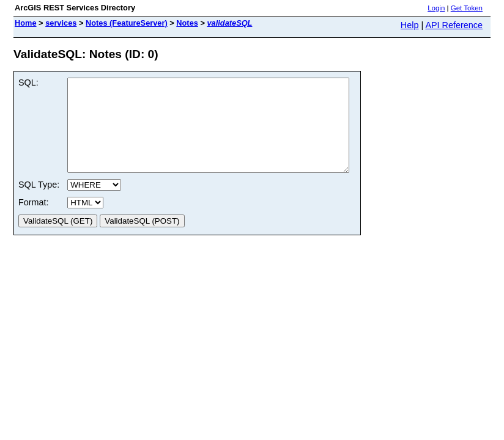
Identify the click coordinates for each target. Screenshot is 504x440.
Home (26, 23)
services (61, 23)
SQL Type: (39, 203)
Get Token (467, 8)
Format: (34, 221)
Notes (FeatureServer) (127, 23)
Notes (187, 23)
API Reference (454, 25)
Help (410, 25)
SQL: (28, 82)
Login (436, 8)
